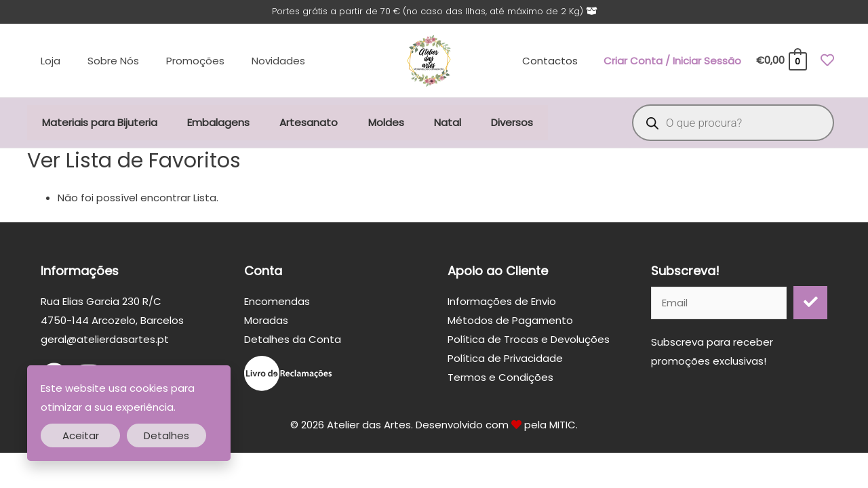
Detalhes (166, 435)
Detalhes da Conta (293, 341)
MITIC (563, 427)
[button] (810, 305)
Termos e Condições (500, 379)
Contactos (552, 61)
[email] (719, 305)
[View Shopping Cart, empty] (781, 62)
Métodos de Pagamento (510, 322)
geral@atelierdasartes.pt (105, 341)
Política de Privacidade (505, 360)
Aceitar (81, 435)
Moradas (266, 322)
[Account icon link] (672, 62)
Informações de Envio (502, 303)
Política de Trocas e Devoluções (529, 341)
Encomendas (277, 303)
